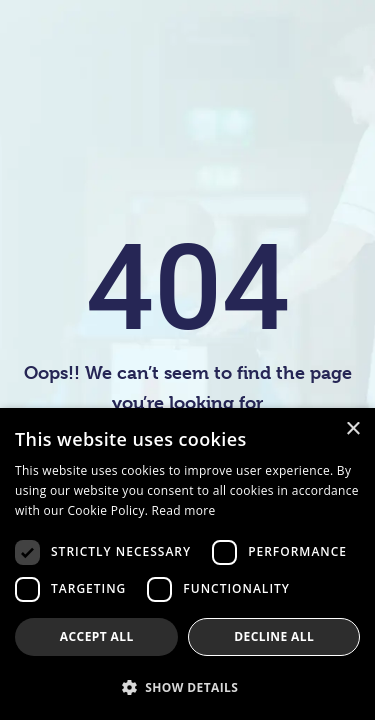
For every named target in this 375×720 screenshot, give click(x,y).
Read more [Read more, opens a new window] (184, 510)
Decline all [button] (274, 636)
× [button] (352, 429)
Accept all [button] (97, 636)
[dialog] (187, 564)
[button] (187, 687)
